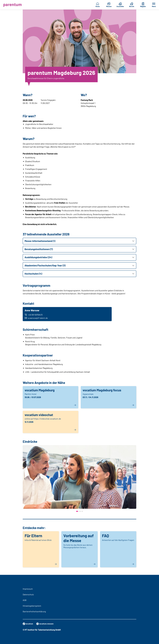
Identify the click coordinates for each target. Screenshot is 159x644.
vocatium (28, 624)
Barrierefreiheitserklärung (34, 611)
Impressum (28, 589)
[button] (79, 241)
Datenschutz (28, 594)
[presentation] (25, 480)
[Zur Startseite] (13, 5)
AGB (25, 600)
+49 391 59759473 (34, 315)
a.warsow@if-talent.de (37, 318)
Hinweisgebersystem (32, 606)
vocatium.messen (47, 624)
